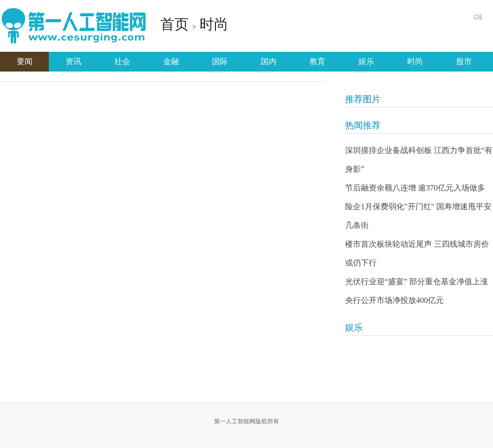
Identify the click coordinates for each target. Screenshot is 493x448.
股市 (464, 61)
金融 (171, 61)
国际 (220, 61)
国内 (269, 61)
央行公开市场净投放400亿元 (394, 300)
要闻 (25, 61)
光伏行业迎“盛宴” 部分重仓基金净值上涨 (417, 281)
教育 (317, 61)
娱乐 (366, 61)
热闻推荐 (363, 125)
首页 (175, 24)
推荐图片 (363, 99)
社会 (122, 61)
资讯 (73, 61)
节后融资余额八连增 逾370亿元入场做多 (415, 188)
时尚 (214, 24)
